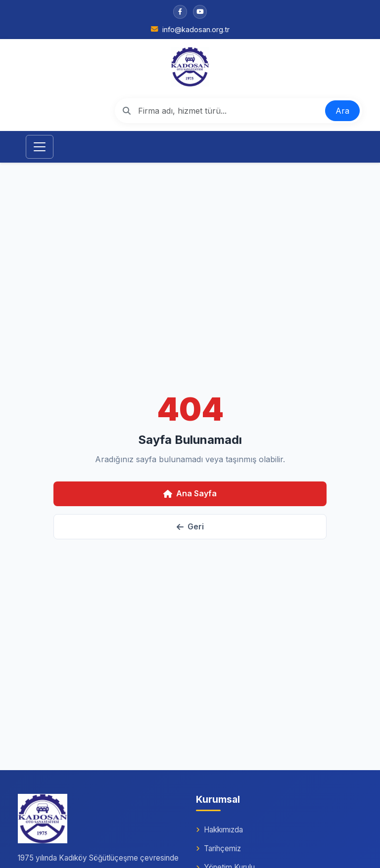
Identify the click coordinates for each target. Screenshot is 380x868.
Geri (190, 526)
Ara (342, 111)
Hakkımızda (219, 830)
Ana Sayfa (190, 493)
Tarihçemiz (218, 848)
